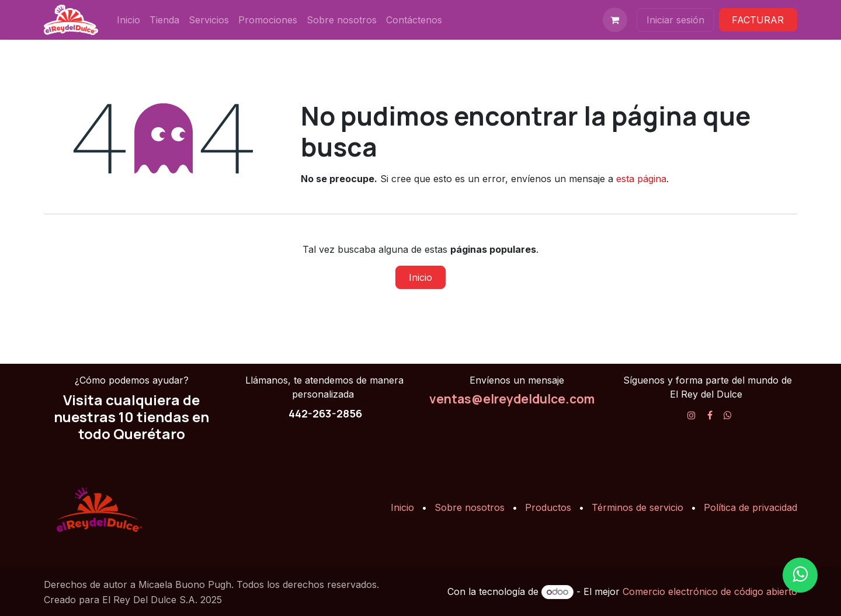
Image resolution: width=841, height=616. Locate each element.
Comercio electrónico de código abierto (710, 591)
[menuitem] (128, 20)
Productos (548, 507)
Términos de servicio (637, 507)
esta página (641, 179)
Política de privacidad (750, 507)
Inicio (420, 277)
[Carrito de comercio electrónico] (615, 20)
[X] (728, 415)
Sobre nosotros (470, 507)
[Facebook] (710, 415)
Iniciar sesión (675, 20)
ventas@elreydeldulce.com (512, 399)
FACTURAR (758, 20)
